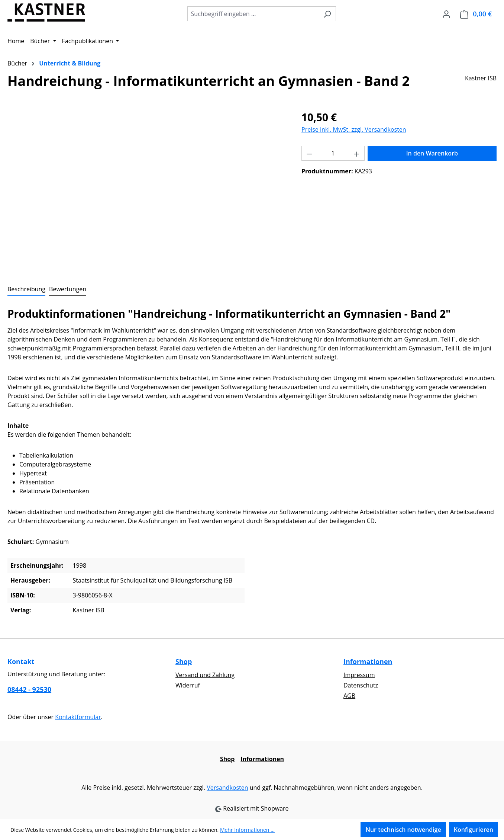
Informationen (368, 661)
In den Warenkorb (432, 153)
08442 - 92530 (29, 689)
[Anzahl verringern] (309, 153)
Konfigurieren (474, 830)
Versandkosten (227, 788)
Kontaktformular (78, 717)
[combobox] (253, 14)
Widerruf (188, 685)
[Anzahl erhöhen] (357, 153)
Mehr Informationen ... (247, 830)
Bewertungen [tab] (68, 289)
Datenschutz (361, 685)
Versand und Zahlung (205, 675)
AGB (349, 696)
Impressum (359, 675)
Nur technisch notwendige (403, 830)
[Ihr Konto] (446, 14)
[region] (147, 189)
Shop (184, 661)
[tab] (26, 289)
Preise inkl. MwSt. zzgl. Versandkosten (354, 129)
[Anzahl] (333, 153)
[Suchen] (327, 14)
